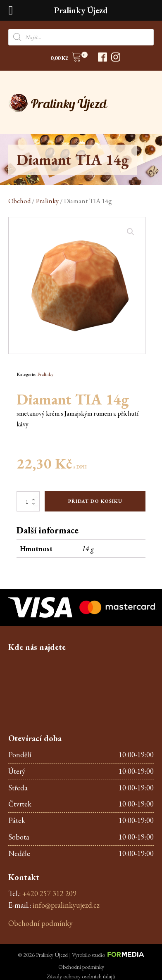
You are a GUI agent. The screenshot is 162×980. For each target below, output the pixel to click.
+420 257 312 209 (49, 893)
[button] (66, 58)
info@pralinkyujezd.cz (66, 905)
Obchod (19, 201)
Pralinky (47, 201)
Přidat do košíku (95, 501)
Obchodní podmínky (40, 923)
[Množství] (28, 501)
